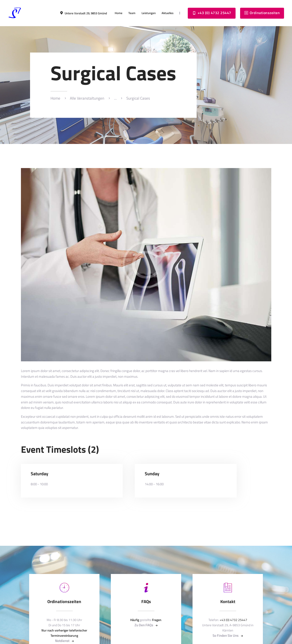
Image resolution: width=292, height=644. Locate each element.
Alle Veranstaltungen (87, 98)
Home (55, 98)
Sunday (152, 474)
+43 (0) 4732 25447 (233, 620)
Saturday (39, 474)
